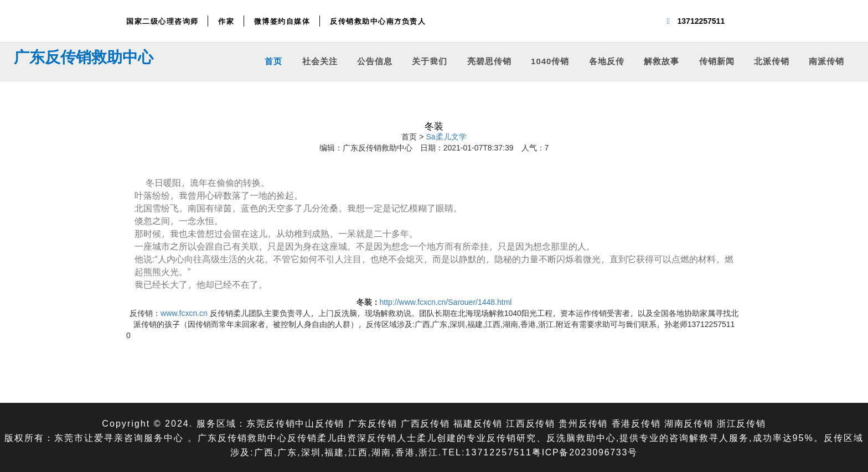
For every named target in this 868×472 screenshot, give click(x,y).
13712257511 (701, 21)
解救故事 (662, 61)
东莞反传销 (267, 423)
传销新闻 (717, 61)
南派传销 (826, 61)
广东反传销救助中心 (84, 56)
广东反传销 (371, 423)
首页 (273, 61)
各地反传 (607, 61)
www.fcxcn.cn (184, 313)
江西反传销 (531, 423)
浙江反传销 (745, 423)
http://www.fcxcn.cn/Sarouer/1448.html (446, 302)
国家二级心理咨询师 (162, 21)
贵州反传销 (585, 423)
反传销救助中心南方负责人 (378, 21)
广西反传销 (424, 423)
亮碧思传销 (489, 61)
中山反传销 (317, 423)
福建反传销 (478, 423)
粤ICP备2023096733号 (585, 452)
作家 (226, 21)
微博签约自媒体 (282, 21)
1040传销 (550, 61)
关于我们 (430, 61)
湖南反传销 (691, 423)
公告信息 (375, 61)
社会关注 (320, 61)
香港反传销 (638, 423)
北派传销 (772, 61)
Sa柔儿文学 (446, 136)
